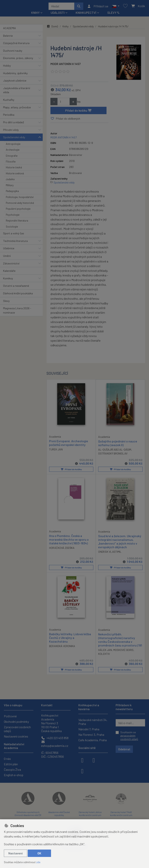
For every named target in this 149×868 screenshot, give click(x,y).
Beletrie (8, 37)
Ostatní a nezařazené (16, 287)
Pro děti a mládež (13, 124)
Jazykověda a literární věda (17, 92)
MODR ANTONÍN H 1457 (66, 65)
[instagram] (94, 760)
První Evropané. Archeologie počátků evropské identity (69, 444)
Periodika (9, 116)
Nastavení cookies (16, 736)
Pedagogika (12, 192)
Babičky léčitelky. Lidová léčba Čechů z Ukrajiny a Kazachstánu (70, 639)
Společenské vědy (14, 139)
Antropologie (13, 145)
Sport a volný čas (14, 235)
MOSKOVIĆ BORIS (123, 651)
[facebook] (82, 760)
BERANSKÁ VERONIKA (62, 647)
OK (39, 853)
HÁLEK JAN (105, 651)
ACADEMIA (10, 29)
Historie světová (15, 175)
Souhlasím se (129, 736)
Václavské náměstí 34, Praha (93, 722)
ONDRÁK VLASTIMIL (110, 553)
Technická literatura (15, 242)
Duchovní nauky (13, 52)
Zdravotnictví (11, 265)
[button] (116, 7)
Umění (7, 257)
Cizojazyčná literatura (16, 44)
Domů (52, 28)
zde (38, 862)
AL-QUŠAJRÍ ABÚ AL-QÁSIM (115, 451)
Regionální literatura (17, 222)
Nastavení (16, 853)
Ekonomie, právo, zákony (18, 59)
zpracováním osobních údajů (129, 737)
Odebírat (124, 749)
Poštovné (10, 716)
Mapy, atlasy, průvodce (17, 109)
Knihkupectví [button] (86, 14)
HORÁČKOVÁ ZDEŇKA (62, 549)
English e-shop (14, 775)
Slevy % (113, 14)
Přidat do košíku (78, 112)
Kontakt (47, 705)
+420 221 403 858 (55, 738)
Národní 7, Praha (89, 729)
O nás (7, 759)
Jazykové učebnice (15, 82)
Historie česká (14, 169)
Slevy (6, 302)
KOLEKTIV (104, 655)
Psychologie (13, 216)
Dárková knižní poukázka (18, 295)
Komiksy (8, 280)
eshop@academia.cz (55, 744)
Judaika (10, 181)
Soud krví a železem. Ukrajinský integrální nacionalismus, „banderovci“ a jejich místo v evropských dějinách (120, 543)
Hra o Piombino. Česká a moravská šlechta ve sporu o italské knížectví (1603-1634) (69, 541)
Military (10, 187)
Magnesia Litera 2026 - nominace (17, 312)
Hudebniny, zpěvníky (15, 74)
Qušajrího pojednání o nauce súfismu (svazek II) (118, 444)
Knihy (65, 28)
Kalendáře (9, 272)
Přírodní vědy (11, 131)
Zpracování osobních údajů (17, 729)
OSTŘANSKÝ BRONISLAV (113, 455)
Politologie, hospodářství (20, 198)
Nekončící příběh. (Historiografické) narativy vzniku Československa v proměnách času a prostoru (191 (120, 641)
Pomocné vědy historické (20, 204)
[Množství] (64, 103)
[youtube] (82, 771)
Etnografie (12, 157)
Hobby (7, 67)
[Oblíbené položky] (125, 7)
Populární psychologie (18, 210)
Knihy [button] (35, 14)
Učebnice (9, 250)
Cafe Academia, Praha (93, 740)
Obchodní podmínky (16, 722)
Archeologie (13, 151)
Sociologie (12, 228)
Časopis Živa (12, 769)
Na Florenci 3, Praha (91, 735)
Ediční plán (11, 764)
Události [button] (58, 14)
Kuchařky (9, 101)
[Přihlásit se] (98, 7)
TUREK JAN (56, 451)
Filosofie (11, 163)
